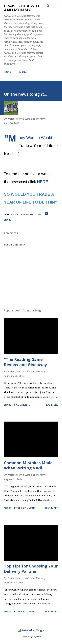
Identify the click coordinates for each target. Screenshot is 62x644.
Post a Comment (15, 245)
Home (7, 72)
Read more (51, 405)
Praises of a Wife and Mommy (22, 8)
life (16, 214)
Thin (22, 214)
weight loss (34, 214)
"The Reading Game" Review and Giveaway (25, 362)
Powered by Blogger (31, 630)
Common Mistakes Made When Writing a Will (28, 465)
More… (23, 72)
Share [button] (8, 220)
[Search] (48, 6)
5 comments (22, 405)
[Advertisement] (31, 278)
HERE (43, 182)
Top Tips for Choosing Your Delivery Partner (31, 569)
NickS (39, 637)
